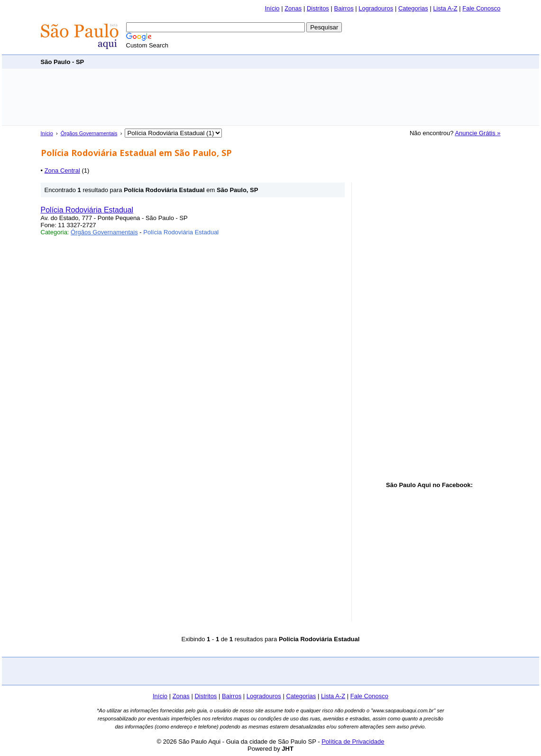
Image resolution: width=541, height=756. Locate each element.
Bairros (344, 8)
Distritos (318, 8)
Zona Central (62, 171)
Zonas (293, 8)
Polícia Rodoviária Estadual (87, 210)
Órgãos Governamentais (89, 133)
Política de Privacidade (353, 742)
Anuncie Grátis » (477, 133)
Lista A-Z (445, 8)
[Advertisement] (328, 61)
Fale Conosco (481, 8)
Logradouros (376, 8)
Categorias (413, 8)
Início (272, 8)
